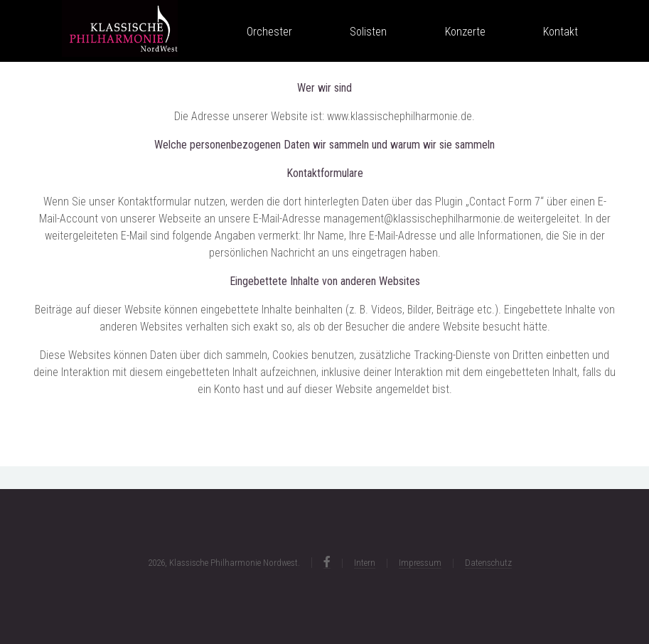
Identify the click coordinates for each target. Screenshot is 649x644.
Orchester (269, 32)
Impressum (420, 563)
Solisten (368, 32)
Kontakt (560, 32)
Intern (365, 563)
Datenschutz (488, 563)
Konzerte (465, 32)
